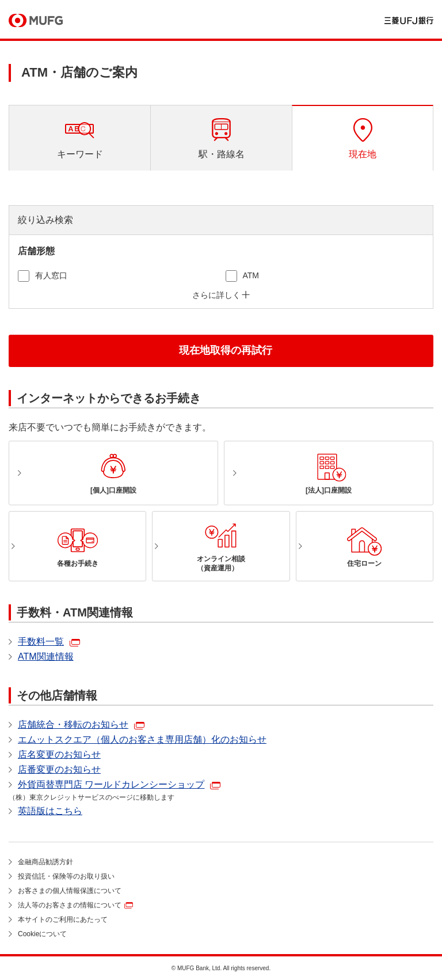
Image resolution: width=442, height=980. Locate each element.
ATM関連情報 (46, 657)
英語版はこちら (50, 811)
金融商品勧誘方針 (45, 862)
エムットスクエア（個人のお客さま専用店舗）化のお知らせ (142, 739)
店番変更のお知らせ (59, 769)
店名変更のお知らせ (59, 754)
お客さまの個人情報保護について (70, 891)
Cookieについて (42, 934)
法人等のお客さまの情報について (70, 905)
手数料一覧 (41, 642)
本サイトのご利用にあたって (63, 920)
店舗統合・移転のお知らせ (73, 724)
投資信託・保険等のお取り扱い (66, 876)
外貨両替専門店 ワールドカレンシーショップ (111, 784)
